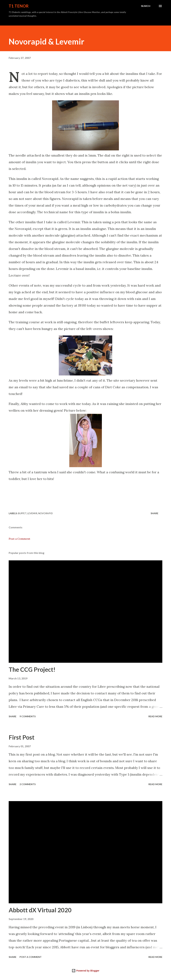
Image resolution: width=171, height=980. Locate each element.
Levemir (32, 513)
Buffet (22, 513)
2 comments (28, 784)
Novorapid (46, 513)
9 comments (28, 716)
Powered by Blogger (85, 971)
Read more (155, 716)
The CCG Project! (32, 669)
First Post (22, 737)
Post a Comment (19, 539)
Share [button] (154, 513)
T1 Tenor (19, 6)
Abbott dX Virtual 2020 (40, 910)
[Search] (146, 6)
